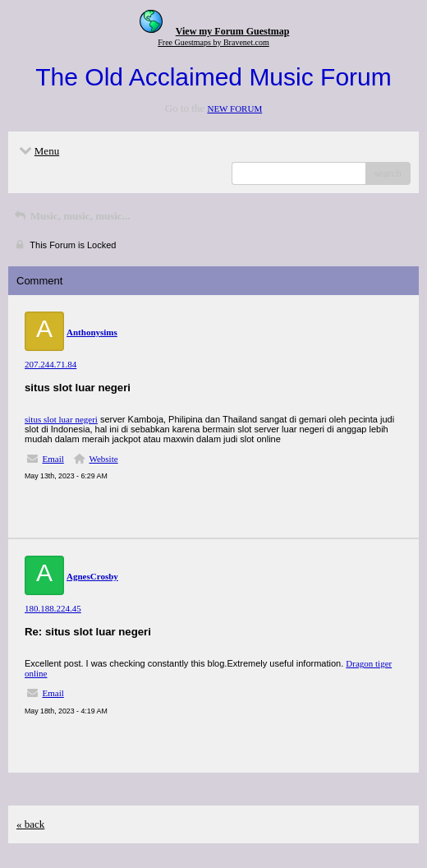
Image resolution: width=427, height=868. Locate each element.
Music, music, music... (71, 216)
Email (53, 459)
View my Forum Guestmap (233, 31)
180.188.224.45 (53, 608)
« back (30, 824)
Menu (38, 151)
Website (103, 459)
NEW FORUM (234, 108)
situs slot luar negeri (61, 419)
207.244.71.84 (51, 364)
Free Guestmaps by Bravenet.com (213, 42)
